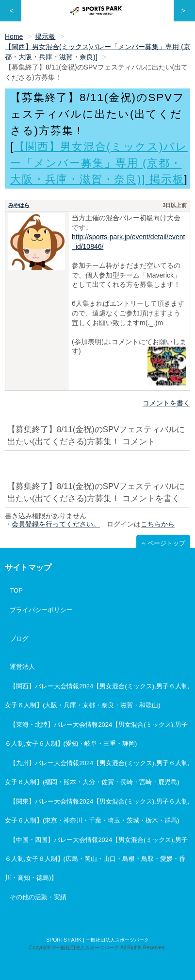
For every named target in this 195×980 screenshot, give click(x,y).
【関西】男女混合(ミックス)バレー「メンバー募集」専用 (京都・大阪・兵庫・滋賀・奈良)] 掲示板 (99, 163)
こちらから (158, 524)
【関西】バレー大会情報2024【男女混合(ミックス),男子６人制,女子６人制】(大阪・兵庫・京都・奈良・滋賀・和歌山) (97, 696)
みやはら (19, 205)
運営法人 (22, 667)
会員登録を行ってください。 (56, 524)
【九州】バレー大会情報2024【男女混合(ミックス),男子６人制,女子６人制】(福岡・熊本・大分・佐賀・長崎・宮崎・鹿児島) (97, 772)
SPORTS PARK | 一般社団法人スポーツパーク (97, 940)
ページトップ (166, 543)
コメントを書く (166, 403)
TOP (16, 590)
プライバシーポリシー (41, 610)
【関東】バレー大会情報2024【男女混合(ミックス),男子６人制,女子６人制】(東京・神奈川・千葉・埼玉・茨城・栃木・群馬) (97, 811)
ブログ (19, 639)
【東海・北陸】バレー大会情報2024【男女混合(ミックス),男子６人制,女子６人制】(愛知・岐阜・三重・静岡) (96, 734)
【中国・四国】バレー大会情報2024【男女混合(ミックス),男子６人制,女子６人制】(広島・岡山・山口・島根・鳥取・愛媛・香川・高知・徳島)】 (96, 859)
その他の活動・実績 (38, 897)
